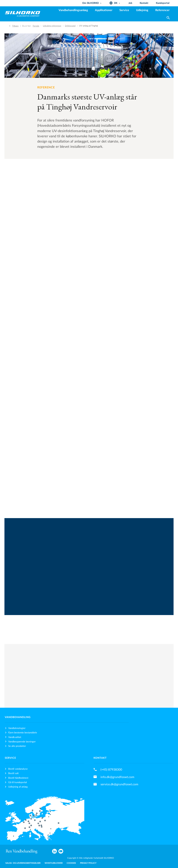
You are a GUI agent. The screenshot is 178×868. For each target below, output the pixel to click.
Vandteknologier (17, 728)
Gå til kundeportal (18, 782)
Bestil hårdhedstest (18, 778)
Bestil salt (13, 773)
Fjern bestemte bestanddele (23, 733)
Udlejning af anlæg (18, 787)
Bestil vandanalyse (18, 769)
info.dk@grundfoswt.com (117, 777)
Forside (36, 26)
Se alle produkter (17, 746)
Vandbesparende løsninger (22, 742)
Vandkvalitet (15, 737)
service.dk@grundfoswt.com (119, 784)
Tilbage (15, 26)
